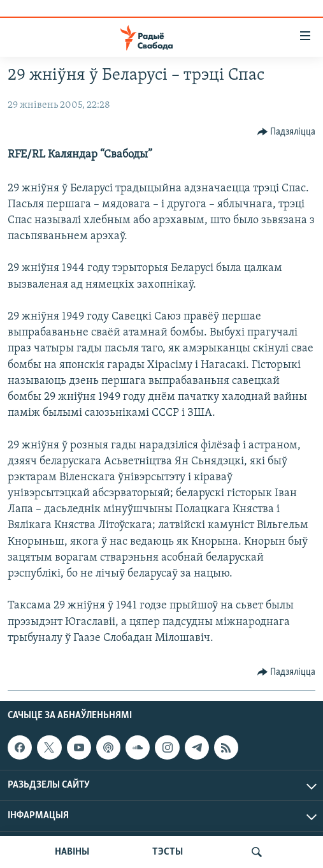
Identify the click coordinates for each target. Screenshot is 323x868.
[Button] (287, 132)
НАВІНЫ (72, 852)
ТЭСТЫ (168, 852)
